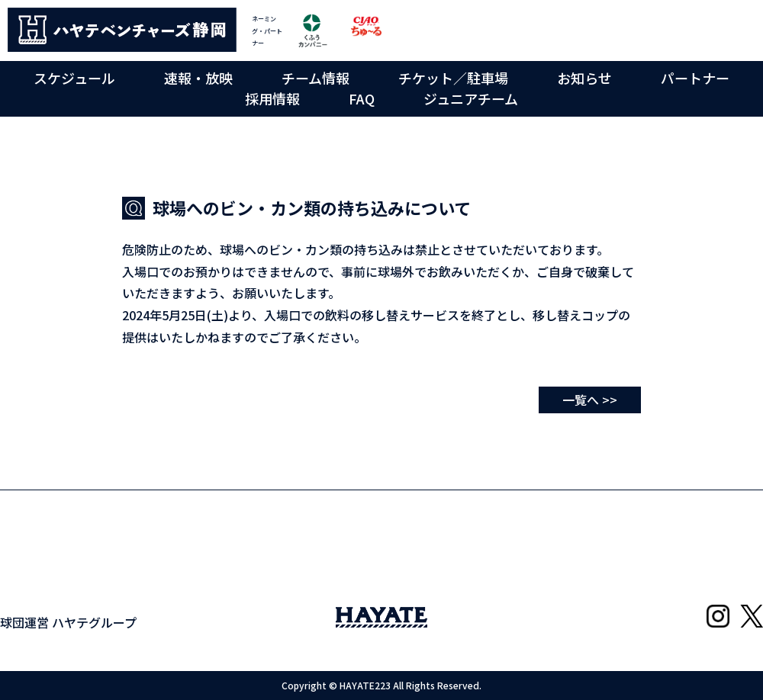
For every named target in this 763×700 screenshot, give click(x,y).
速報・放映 (198, 78)
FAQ (362, 98)
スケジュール (74, 78)
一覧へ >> (590, 400)
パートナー (695, 78)
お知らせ (584, 78)
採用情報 (272, 98)
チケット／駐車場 (453, 78)
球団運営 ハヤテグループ (68, 622)
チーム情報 (316, 78)
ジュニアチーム (471, 98)
